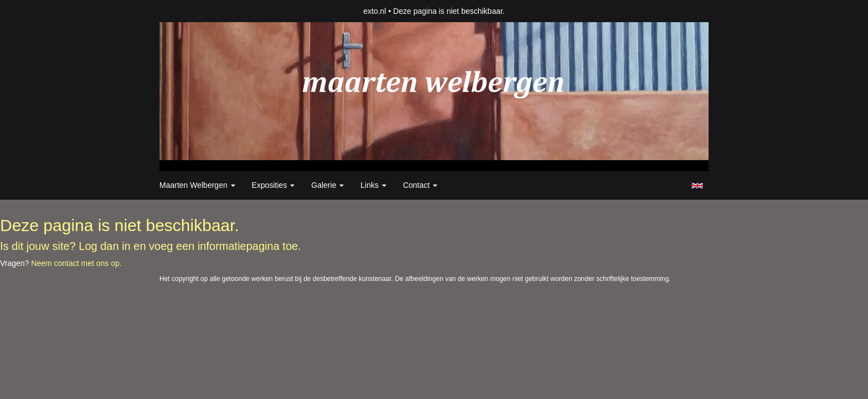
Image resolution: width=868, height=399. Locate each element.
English (697, 186)
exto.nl (374, 11)
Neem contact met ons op (75, 263)
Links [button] (373, 185)
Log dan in (104, 246)
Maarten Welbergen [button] (197, 185)
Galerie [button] (327, 185)
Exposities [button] (273, 185)
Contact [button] (420, 185)
